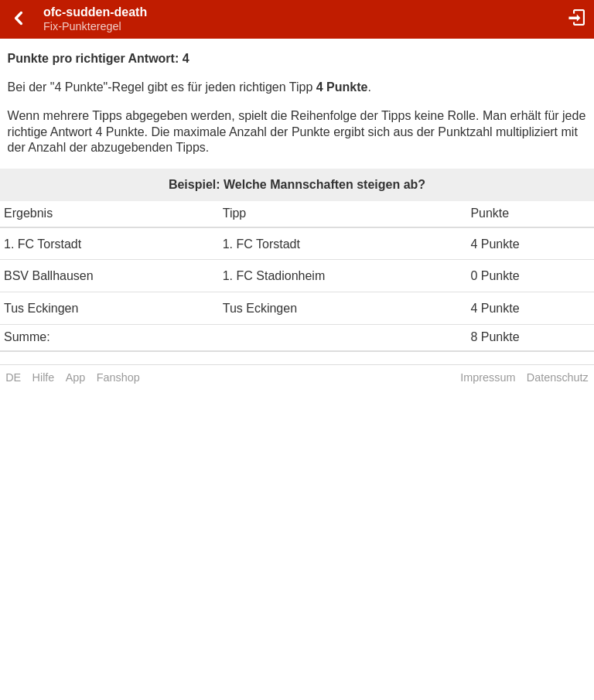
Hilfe (44, 377)
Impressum (488, 377)
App (76, 377)
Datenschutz (558, 377)
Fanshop (118, 377)
